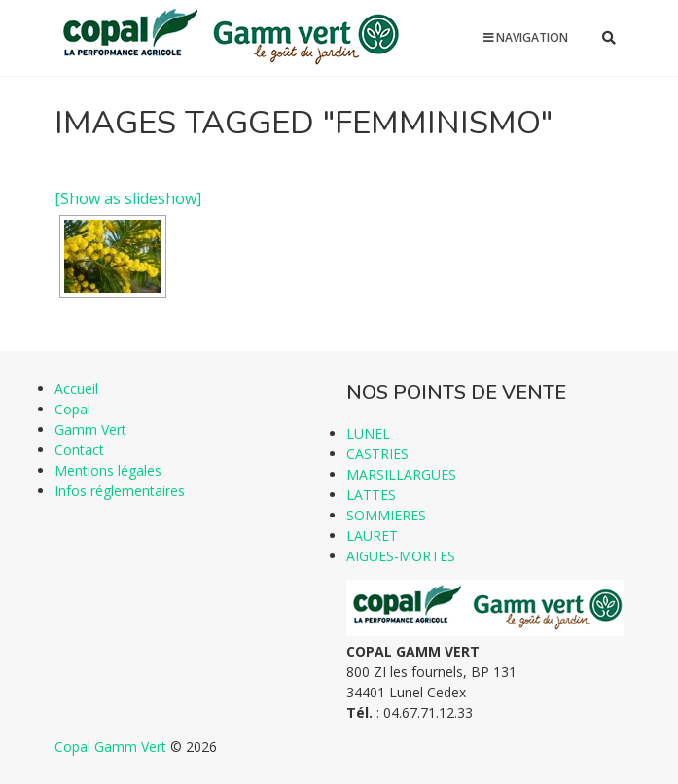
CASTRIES (377, 454)
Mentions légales (108, 470)
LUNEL (368, 433)
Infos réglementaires (120, 491)
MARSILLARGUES (401, 474)
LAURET (372, 535)
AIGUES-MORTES (401, 556)
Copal (72, 409)
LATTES (371, 495)
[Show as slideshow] (128, 198)
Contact (79, 450)
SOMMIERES (386, 515)
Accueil (76, 389)
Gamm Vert (90, 429)
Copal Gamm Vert (110, 747)
